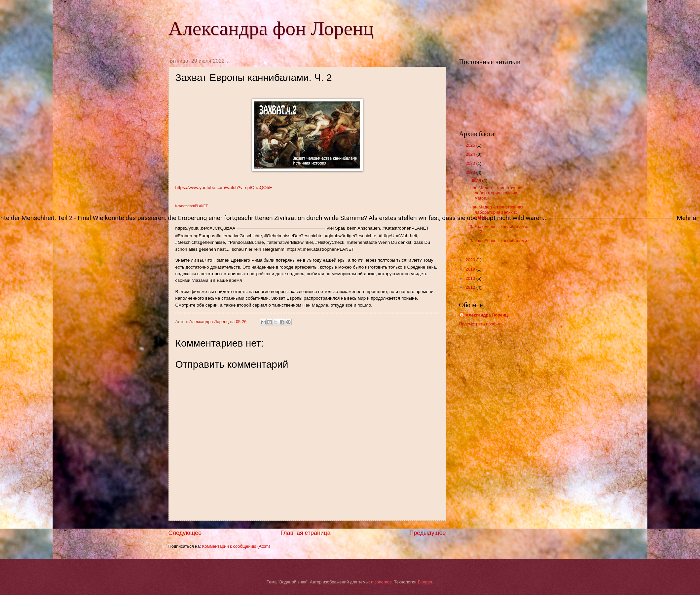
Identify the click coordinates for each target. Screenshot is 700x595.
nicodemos (381, 582)
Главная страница (305, 533)
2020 (471, 260)
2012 (471, 287)
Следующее (185, 533)
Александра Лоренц (487, 315)
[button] (307, 218)
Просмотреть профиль (481, 324)
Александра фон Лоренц (271, 28)
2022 (471, 172)
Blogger (425, 582)
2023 (471, 163)
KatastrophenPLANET (192, 206)
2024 (471, 154)
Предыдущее (427, 533)
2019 (471, 269)
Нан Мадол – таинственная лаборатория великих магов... (497, 193)
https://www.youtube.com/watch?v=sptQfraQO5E (224, 187)
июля (477, 180)
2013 (471, 278)
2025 (471, 145)
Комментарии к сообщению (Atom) (236, 546)
